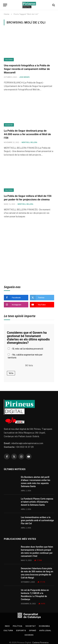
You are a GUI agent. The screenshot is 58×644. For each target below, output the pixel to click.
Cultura (9, 60)
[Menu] (5, 5)
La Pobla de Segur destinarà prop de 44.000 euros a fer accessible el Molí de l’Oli (27, 134)
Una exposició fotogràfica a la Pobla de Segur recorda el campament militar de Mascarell (27, 69)
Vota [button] (11, 373)
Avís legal (45, 630)
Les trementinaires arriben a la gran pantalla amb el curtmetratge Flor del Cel (37, 520)
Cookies (29, 635)
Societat (9, 125)
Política (18, 626)
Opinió (33, 630)
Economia (44, 626)
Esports (21, 630)
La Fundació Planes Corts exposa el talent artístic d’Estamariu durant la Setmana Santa (37, 502)
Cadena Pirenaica (40, 643)
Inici (7, 626)
